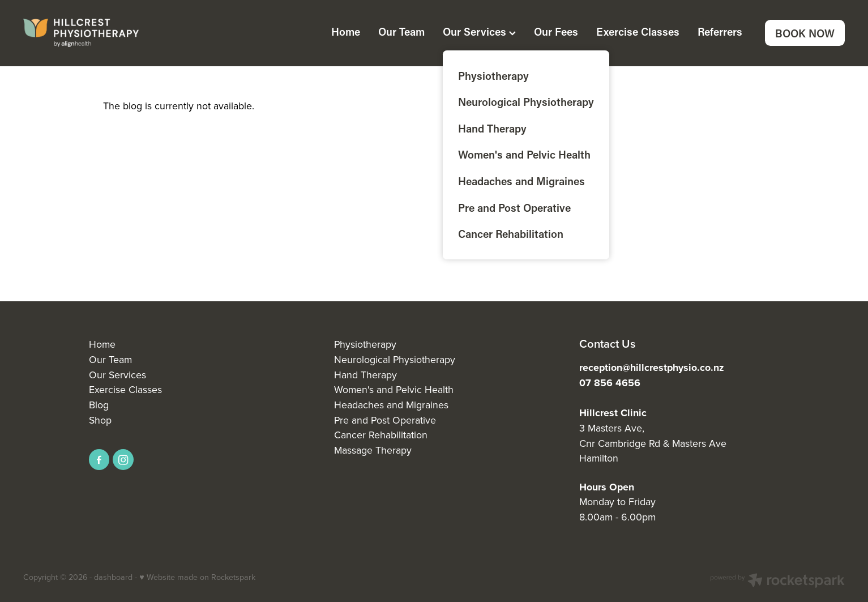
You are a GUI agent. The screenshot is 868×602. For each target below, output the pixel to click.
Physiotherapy (365, 344)
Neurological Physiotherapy (395, 359)
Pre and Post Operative (385, 420)
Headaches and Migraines (391, 405)
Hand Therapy (365, 375)
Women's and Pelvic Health (394, 389)
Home (346, 31)
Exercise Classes (638, 31)
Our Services (479, 31)
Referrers (720, 31)
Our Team (401, 31)
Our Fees (556, 31)
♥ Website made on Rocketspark (197, 577)
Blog (99, 405)
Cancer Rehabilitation (381, 435)
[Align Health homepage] (105, 33)
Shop (100, 420)
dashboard (113, 577)
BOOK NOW (805, 33)
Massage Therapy (373, 450)
